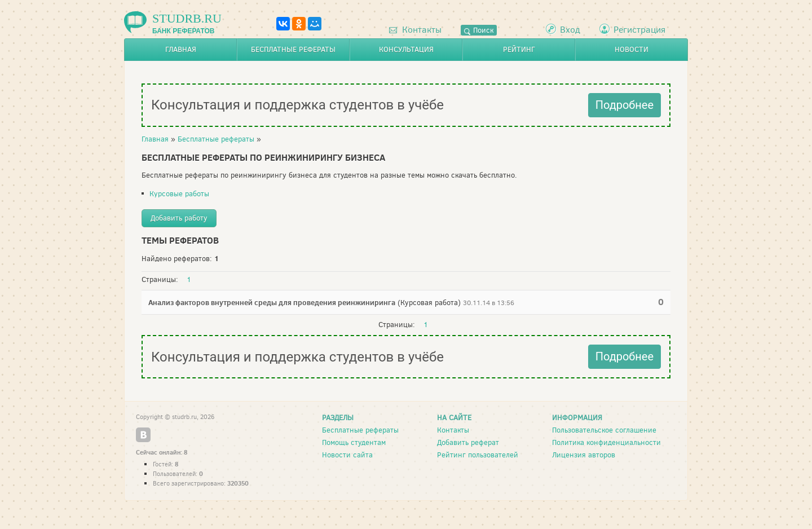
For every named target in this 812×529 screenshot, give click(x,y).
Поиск (479, 30)
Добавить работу (179, 218)
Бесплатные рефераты (293, 49)
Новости (632, 49)
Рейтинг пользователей (478, 455)
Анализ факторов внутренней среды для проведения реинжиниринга (272, 302)
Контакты (415, 30)
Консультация (406, 49)
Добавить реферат (468, 442)
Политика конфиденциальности (606, 442)
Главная (181, 49)
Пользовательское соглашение (604, 430)
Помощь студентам (354, 442)
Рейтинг (519, 49)
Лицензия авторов (584, 455)
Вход (570, 30)
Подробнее (625, 105)
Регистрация (639, 30)
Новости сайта (347, 455)
